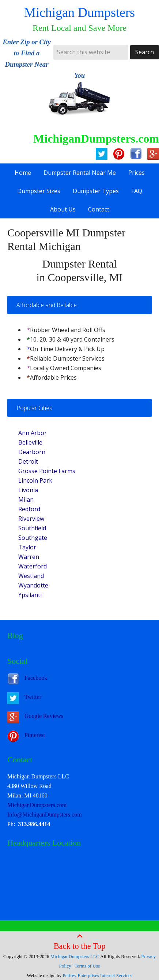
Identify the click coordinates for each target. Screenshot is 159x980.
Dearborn (32, 452)
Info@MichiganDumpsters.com (45, 815)
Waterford (33, 566)
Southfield (32, 528)
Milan (26, 500)
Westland (31, 576)
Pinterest (35, 735)
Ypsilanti (30, 595)
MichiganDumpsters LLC (75, 956)
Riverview (31, 519)
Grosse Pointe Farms (47, 471)
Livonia (28, 490)
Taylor (27, 547)
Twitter (33, 697)
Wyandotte (33, 585)
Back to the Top (80, 942)
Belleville (30, 442)
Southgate (33, 538)
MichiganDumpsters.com (37, 805)
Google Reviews (44, 716)
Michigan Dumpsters (79, 12)
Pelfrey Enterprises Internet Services (98, 975)
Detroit (28, 461)
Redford (29, 509)
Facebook (36, 678)
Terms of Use (87, 966)
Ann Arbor (33, 433)
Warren (29, 557)
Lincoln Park (35, 480)
